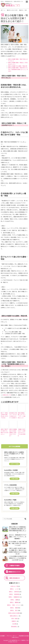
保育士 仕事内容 (14, 592)
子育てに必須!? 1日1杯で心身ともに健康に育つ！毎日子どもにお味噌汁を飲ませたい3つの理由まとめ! (18, 551)
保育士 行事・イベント (14, 605)
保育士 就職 (14, 600)
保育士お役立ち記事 (14, 613)
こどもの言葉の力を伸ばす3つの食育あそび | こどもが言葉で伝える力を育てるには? (18, 558)
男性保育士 (14, 627)
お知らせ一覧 (14, 586)
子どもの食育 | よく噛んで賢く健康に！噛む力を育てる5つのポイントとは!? (18, 543)
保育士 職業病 (14, 602)
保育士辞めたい (14, 616)
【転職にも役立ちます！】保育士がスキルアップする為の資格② (22, 432)
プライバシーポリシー (12, 636)
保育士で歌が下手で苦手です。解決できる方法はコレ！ (5, 432)
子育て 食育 (14, 618)
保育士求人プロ (7, 395)
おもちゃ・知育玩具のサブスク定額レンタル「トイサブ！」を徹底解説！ (18, 537)
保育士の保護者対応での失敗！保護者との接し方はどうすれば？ (13, 432)
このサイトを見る (15, 464)
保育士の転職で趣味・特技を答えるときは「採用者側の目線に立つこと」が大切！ (18, 69)
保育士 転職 (14, 608)
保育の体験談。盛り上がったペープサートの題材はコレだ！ (22, 415)
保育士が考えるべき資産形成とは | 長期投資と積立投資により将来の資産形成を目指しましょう (18, 530)
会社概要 (2, 636)
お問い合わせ (15, 637)
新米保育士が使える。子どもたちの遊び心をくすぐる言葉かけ (13, 415)
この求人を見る (15, 479)
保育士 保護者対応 (14, 597)
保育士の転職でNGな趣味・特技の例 (18, 66)
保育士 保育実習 (14, 594)
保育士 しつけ (14, 589)
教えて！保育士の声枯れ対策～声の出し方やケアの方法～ (5, 415)
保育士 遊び (14, 610)
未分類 (14, 624)
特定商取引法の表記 (24, 636)
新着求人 (14, 621)
